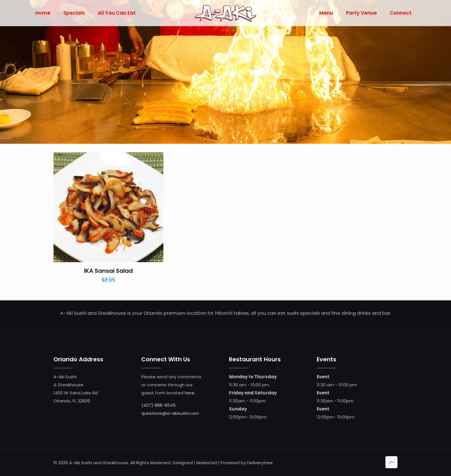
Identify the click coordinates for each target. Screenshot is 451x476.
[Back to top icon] (391, 462)
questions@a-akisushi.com (170, 413)
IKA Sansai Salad (108, 271)
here (190, 393)
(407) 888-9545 (158, 405)
